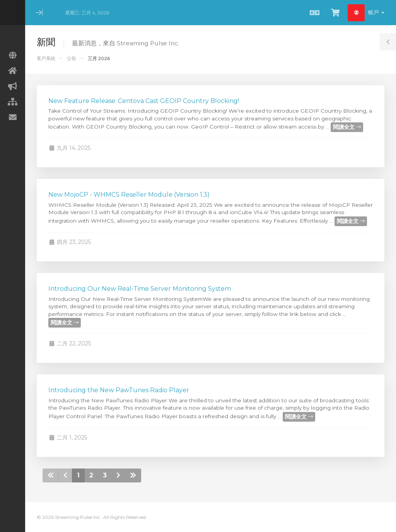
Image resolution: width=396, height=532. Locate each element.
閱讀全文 (347, 127)
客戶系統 (46, 58)
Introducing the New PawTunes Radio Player (119, 390)
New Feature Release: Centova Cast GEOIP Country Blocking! (144, 101)
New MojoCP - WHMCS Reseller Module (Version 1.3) (129, 195)
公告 (72, 58)
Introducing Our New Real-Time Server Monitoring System (140, 289)
